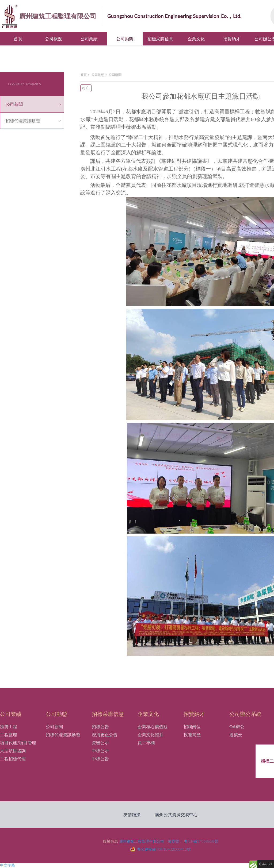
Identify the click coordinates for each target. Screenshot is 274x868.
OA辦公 (237, 726)
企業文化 (196, 39)
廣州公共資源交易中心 (176, 814)
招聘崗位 (192, 726)
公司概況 (54, 39)
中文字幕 (7, 865)
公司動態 (125, 39)
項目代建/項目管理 (18, 742)
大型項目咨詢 (13, 751)
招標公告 (100, 726)
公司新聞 (14, 104)
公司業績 (89, 39)
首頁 (18, 39)
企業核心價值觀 (153, 726)
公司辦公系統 (245, 714)
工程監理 (9, 734)
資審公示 (100, 742)
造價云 (236, 734)
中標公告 (100, 759)
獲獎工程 (9, 726)
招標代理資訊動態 (23, 120)
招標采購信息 (160, 39)
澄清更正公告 (105, 734)
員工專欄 (146, 742)
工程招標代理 (13, 759)
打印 (86, 88)
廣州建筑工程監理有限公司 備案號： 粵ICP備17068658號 (169, 841)
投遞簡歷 (192, 734)
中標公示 (100, 751)
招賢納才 (232, 39)
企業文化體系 (150, 734)
